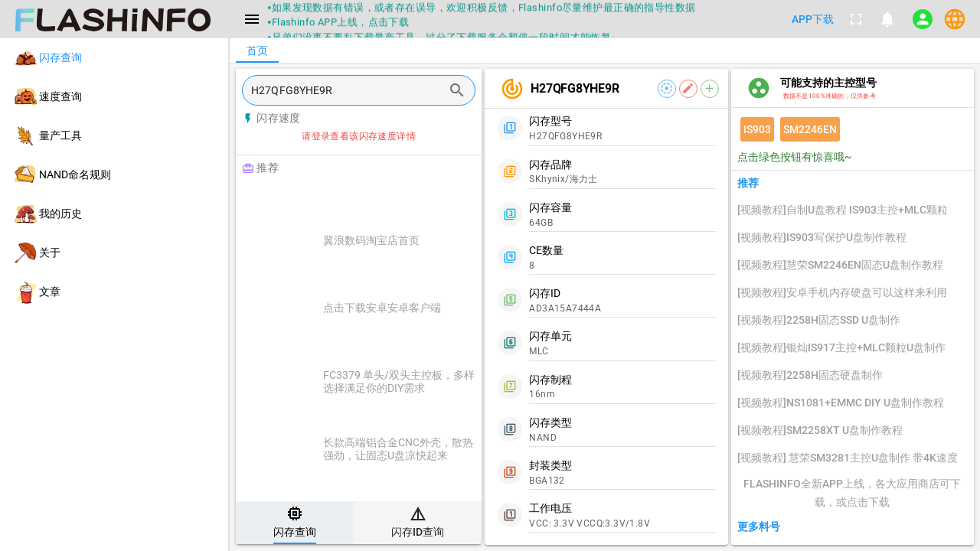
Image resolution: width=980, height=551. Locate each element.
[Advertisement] (397, 201)
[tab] (295, 523)
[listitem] (114, 58)
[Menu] (252, 19)
